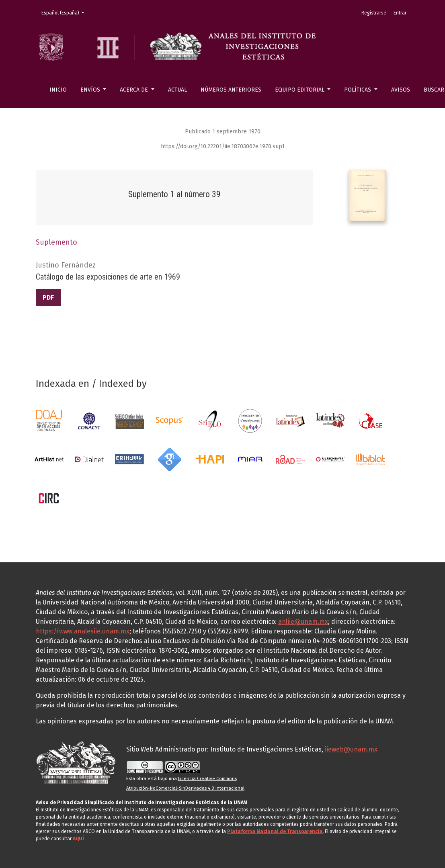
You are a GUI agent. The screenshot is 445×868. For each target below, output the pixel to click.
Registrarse (374, 13)
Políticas (358, 90)
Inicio (58, 90)
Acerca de (135, 90)
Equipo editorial (300, 90)
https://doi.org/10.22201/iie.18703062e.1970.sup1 (223, 146)
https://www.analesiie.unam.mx (83, 631)
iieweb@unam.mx (351, 749)
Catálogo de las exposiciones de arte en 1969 (108, 277)
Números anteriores (231, 90)
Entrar (400, 13)
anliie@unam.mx (303, 622)
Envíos (91, 90)
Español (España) (65, 12)
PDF (48, 297)
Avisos (401, 90)
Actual (177, 90)
